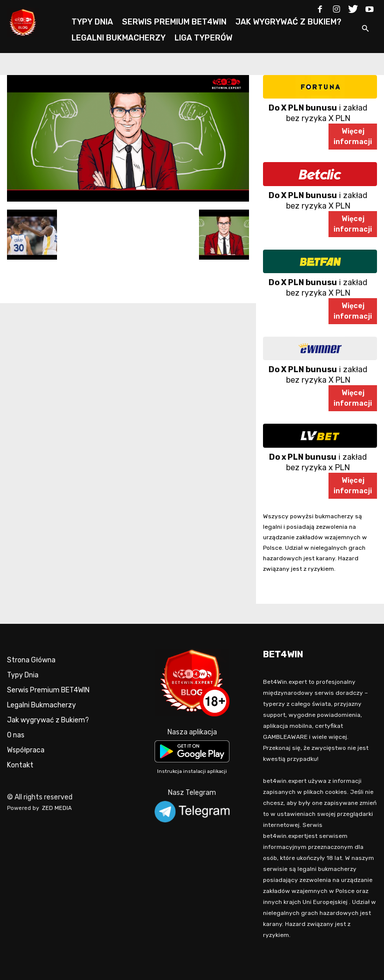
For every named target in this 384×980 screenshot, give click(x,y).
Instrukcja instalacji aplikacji (192, 771)
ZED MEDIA (57, 808)
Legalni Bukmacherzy (41, 705)
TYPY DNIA (92, 22)
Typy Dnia (23, 675)
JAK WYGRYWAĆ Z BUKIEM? (288, 22)
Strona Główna (31, 660)
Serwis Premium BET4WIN (48, 690)
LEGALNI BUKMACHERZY (118, 38)
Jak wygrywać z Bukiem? (48, 720)
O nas (16, 735)
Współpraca (26, 750)
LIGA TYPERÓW (203, 38)
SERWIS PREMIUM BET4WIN (174, 22)
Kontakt (20, 765)
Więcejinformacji (353, 137)
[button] (365, 29)
